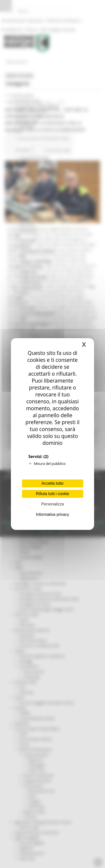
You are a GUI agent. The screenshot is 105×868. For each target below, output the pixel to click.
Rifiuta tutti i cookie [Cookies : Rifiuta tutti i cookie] (52, 494)
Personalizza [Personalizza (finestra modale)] (53, 504)
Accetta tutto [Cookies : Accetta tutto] (52, 483)
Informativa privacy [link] (52, 514)
